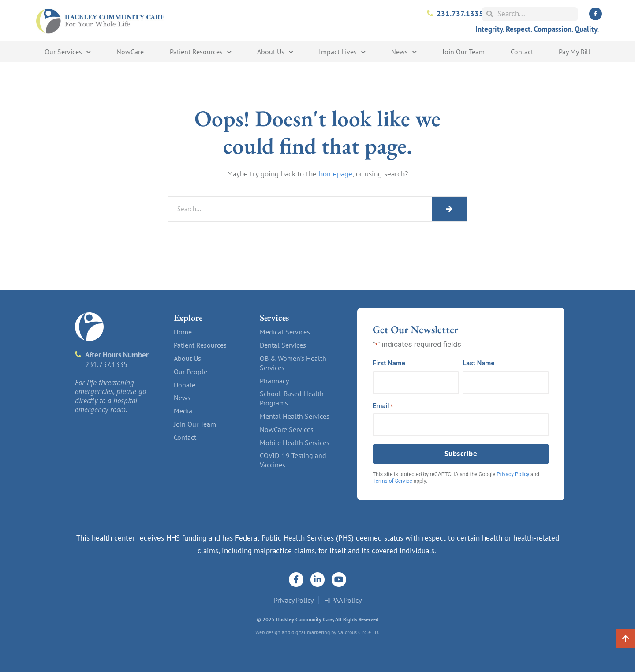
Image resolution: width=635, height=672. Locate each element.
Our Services (68, 52)
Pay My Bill (575, 52)
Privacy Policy (513, 474)
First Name (389, 363)
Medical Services (285, 332)
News (404, 52)
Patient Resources (201, 52)
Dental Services (283, 345)
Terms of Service (392, 481)
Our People (190, 372)
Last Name (478, 363)
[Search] (449, 209)
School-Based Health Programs (292, 398)
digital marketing (311, 632)
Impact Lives (342, 52)
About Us (275, 52)
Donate (185, 385)
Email (383, 406)
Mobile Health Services (295, 443)
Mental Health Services (295, 416)
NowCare (130, 52)
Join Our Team (463, 52)
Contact (522, 52)
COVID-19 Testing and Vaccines (293, 460)
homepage (336, 174)
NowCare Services (287, 429)
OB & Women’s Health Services (293, 363)
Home (183, 332)
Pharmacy (274, 381)
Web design (268, 632)
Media (183, 411)
